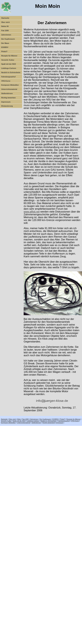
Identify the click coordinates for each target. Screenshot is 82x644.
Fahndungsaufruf (8, 77)
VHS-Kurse (6, 81)
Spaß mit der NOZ (9, 64)
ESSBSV (5, 47)
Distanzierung (7, 106)
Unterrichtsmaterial (9, 89)
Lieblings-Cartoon (9, 68)
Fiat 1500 (5, 31)
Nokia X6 (5, 26)
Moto (19, 419)
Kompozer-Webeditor (10, 85)
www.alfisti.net (32, 212)
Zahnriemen (6, 35)
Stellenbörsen (7, 93)
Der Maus (5, 43)
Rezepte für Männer (9, 56)
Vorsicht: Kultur (8, 60)
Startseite (5, 18)
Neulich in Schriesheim (11, 72)
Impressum (6, 102)
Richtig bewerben (9, 98)
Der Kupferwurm (8, 39)
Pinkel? (4, 51)
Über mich (6, 22)
